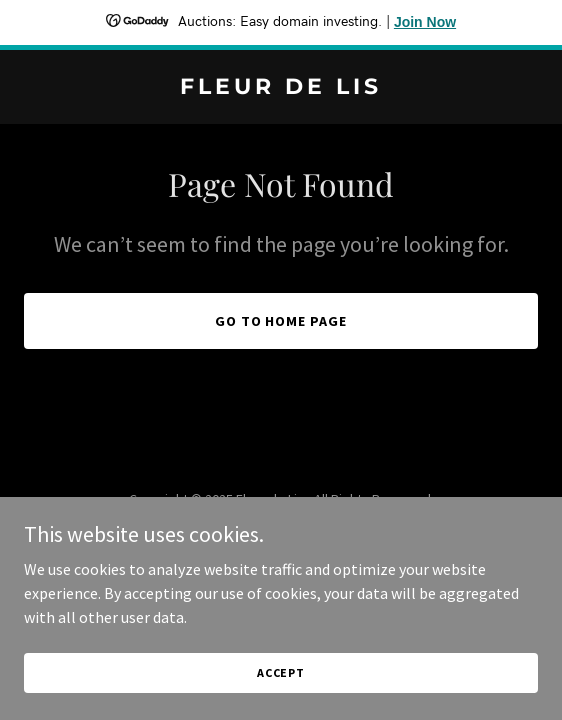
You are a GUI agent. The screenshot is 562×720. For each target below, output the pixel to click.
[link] (281, 88)
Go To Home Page (281, 321)
